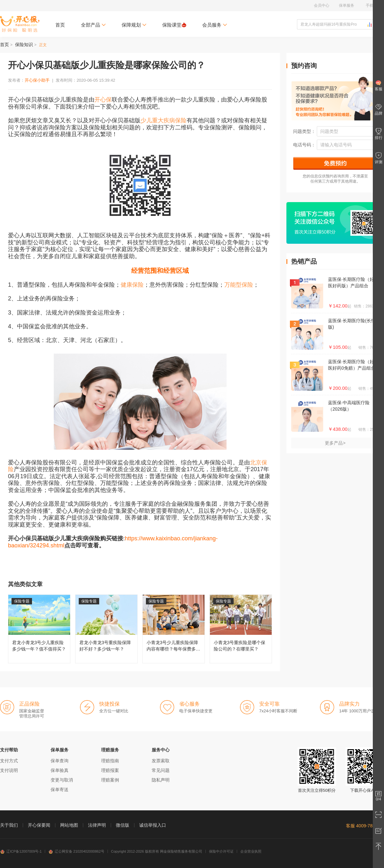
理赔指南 (110, 761)
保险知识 (24, 45)
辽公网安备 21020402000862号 (76, 851)
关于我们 (9, 825)
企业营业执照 (251, 851)
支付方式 (9, 761)
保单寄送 (60, 790)
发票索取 (161, 761)
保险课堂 (174, 25)
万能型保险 (239, 285)
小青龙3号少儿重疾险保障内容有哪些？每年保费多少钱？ (174, 629)
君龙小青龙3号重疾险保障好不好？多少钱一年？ (106, 629)
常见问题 (161, 770)
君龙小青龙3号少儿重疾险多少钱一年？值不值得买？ (39, 629)
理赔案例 (110, 780)
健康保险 (132, 285)
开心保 (103, 100)
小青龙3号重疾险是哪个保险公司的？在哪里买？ (241, 629)
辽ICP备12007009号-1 (21, 851)
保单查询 (60, 761)
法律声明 (97, 825)
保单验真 (60, 770)
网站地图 (69, 825)
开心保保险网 (20, 24)
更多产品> (335, 443)
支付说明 (9, 770)
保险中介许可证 (221, 851)
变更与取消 (62, 780)
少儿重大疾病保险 (164, 120)
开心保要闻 (39, 825)
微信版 (123, 825)
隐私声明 (161, 780)
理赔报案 (110, 770)
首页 (60, 25)
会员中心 (322, 5)
